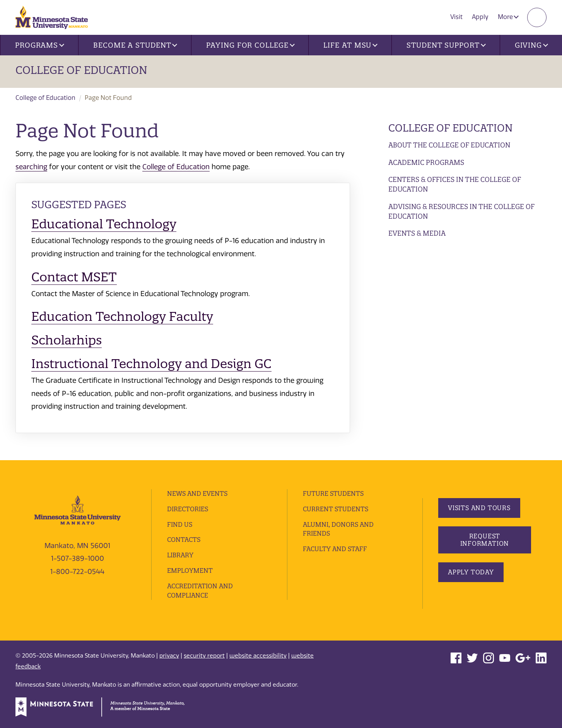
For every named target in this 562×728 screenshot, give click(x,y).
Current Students (336, 509)
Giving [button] (531, 45)
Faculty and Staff (335, 549)
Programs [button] (40, 45)
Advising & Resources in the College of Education (461, 212)
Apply (480, 17)
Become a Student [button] (135, 45)
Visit (456, 17)
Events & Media (417, 233)
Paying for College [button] (250, 45)
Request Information (485, 540)
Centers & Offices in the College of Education (455, 184)
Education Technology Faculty (122, 316)
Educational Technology (104, 224)
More (508, 17)
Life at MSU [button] (350, 45)
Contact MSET (74, 277)
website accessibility (258, 656)
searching (31, 167)
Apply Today (471, 572)
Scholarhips (67, 340)
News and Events (197, 493)
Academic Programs (426, 162)
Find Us (180, 524)
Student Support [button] (446, 45)
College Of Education (81, 70)
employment (190, 570)
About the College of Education (449, 145)
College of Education (45, 98)
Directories (188, 509)
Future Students (333, 493)
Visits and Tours (479, 508)
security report (204, 656)
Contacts (184, 540)
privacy (169, 656)
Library (180, 555)
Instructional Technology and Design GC (151, 364)
